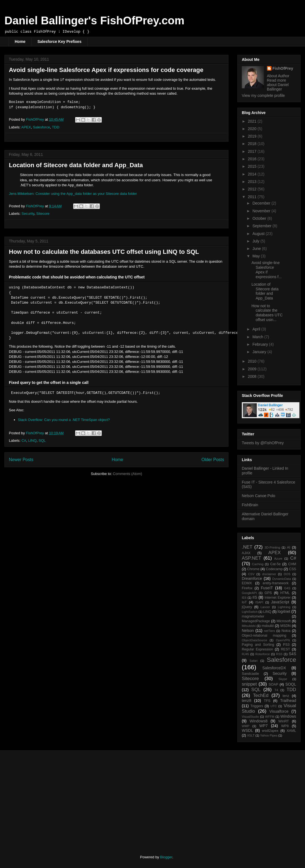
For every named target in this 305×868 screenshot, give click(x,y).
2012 (253, 189)
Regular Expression (257, 649)
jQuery (247, 607)
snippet (249, 684)
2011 (253, 197)
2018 (253, 144)
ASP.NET (251, 558)
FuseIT (267, 588)
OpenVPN (283, 640)
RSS (279, 654)
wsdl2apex (270, 731)
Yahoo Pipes (269, 735)
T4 (276, 690)
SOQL (291, 684)
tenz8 (246, 701)
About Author (278, 76)
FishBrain (250, 505)
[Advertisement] (55, 798)
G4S (287, 588)
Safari (254, 661)
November (262, 211)
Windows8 (259, 721)
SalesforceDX (274, 668)
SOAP (274, 684)
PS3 (286, 645)
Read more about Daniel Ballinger (278, 85)
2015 (253, 166)
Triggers (257, 706)
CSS (293, 569)
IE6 (244, 598)
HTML (285, 593)
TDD (56, 127)
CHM (292, 564)
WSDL (247, 730)
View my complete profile (263, 95)
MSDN (285, 626)
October (260, 218)
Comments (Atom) (127, 474)
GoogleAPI (249, 593)
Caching (258, 564)
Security (28, 214)
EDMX (247, 583)
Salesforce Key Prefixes (59, 42)
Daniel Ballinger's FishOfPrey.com (94, 20)
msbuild (267, 626)
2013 (253, 182)
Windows (288, 716)
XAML (291, 731)
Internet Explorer (278, 598)
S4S (293, 654)
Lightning (284, 607)
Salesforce (41, 127)
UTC (274, 706)
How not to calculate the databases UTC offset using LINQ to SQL (104, 252)
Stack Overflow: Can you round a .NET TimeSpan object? (64, 420)
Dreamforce (252, 578)
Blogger (166, 857)
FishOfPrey (283, 68)
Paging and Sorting (258, 645)
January (260, 352)
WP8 (285, 726)
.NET (247, 547)
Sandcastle (250, 674)
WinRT (284, 721)
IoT (244, 602)
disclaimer (269, 574)
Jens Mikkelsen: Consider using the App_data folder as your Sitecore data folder (73, 194)
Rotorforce (263, 654)
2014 (253, 174)
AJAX (246, 553)
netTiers (270, 631)
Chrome (253, 569)
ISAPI (259, 602)
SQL (42, 441)
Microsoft (284, 621)
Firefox (247, 588)
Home (20, 42)
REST (286, 649)
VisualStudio (250, 717)
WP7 (263, 726)
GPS (268, 593)
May (256, 256)
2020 (253, 129)
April (257, 329)
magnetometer (253, 616)
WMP (246, 726)
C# (24, 441)
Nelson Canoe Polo (259, 496)
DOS (287, 574)
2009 (253, 369)
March (258, 337)
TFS (267, 701)
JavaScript (280, 602)
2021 (253, 121)
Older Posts (213, 460)
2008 (253, 376)
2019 (253, 136)
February (261, 344)
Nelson (248, 631)
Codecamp (274, 569)
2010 (253, 361)
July (256, 241)
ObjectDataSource (254, 640)
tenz (286, 696)
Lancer (265, 607)
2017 (253, 151)
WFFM (270, 717)
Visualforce (279, 711)
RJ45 (245, 654)
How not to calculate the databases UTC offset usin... (267, 313)
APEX (26, 127)
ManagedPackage (256, 621)
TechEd (261, 695)
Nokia (286, 631)
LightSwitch (250, 612)
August (259, 234)
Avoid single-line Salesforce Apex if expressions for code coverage (106, 70)
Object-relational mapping (264, 635)
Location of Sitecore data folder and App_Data (76, 165)
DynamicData (282, 579)
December (262, 203)
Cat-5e (275, 564)
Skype (283, 679)
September (262, 226)
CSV (251, 574)
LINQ (32, 441)
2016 (253, 159)
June (257, 249)
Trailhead (288, 701)
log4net (284, 611)
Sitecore (43, 214)
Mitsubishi (249, 626)
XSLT (251, 735)
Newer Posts (21, 460)
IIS (255, 597)
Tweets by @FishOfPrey (263, 443)
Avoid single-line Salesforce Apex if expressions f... (267, 270)
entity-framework (276, 583)
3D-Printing (272, 547)
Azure (278, 559)
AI (289, 547)
